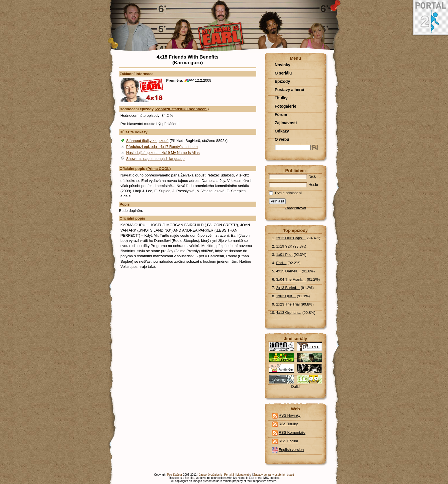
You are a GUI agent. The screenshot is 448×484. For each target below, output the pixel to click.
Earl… (281, 263)
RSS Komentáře (292, 433)
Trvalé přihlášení (286, 193)
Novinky (283, 65)
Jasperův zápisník (210, 475)
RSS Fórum (288, 441)
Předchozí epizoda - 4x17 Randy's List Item (162, 147)
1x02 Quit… (286, 296)
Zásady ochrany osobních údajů (274, 475)
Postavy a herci (290, 90)
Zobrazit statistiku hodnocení (182, 109)
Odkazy (282, 131)
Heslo (294, 185)
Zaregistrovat (295, 208)
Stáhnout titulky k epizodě (147, 141)
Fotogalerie (286, 106)
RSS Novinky (290, 416)
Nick (293, 176)
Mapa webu (244, 475)
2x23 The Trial (288, 304)
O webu (282, 139)
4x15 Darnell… (289, 271)
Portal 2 (229, 475)
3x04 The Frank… (291, 279)
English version (291, 450)
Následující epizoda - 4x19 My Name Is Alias (163, 153)
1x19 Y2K (284, 246)
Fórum (281, 115)
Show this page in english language (156, 159)
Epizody (283, 81)
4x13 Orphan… (289, 313)
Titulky (281, 98)
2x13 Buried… (288, 288)
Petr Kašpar (175, 475)
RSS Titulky (288, 424)
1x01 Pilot (284, 255)
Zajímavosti (286, 123)
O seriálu (283, 73)
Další (295, 386)
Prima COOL (158, 169)
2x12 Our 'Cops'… (291, 238)
